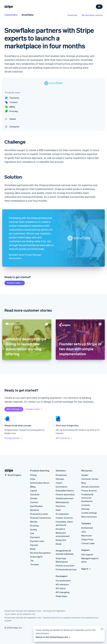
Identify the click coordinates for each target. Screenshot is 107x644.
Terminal (34, 564)
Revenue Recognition (40, 553)
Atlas (33, 479)
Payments (35, 537)
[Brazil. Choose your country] (13, 475)
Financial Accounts (39, 514)
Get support (87, 554)
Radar (33, 549)
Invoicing (34, 526)
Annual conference (90, 487)
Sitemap (85, 509)
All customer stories (92, 15)
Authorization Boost (40, 483)
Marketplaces (62, 502)
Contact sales (15, 283)
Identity (34, 522)
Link (32, 533)
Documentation (63, 581)
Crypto (59, 483)
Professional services (66, 569)
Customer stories (90, 479)
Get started (14, 409)
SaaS (58, 510)
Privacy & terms (89, 491)
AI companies (62, 514)
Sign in (86, 569)
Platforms (61, 506)
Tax (32, 561)
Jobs (84, 532)
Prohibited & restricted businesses (87, 498)
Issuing (33, 529)
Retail (58, 544)
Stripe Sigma (36, 557)
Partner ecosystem (65, 566)
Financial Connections (41, 518)
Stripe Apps (61, 596)
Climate (34, 498)
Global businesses (65, 498)
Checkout (35, 494)
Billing (33, 487)
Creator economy (64, 518)
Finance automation (65, 494)
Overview (72, 15)
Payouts (34, 545)
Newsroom (87, 536)
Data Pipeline (36, 506)
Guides (85, 475)
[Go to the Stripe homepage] (8, 471)
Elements (35, 510)
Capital (33, 491)
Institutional (87, 528)
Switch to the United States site (53, 637)
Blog (84, 483)
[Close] (102, 629)
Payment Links (37, 541)
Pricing (33, 475)
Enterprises (61, 475)
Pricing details (13, 438)
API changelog (63, 592)
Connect (34, 502)
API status (61, 588)
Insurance (60, 529)
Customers (11, 15)
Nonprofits (61, 540)
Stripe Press (87, 539)
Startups (60, 479)
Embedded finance (65, 491)
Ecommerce (62, 487)
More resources (89, 517)
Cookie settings (89, 513)
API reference (64, 438)
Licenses (86, 505)
